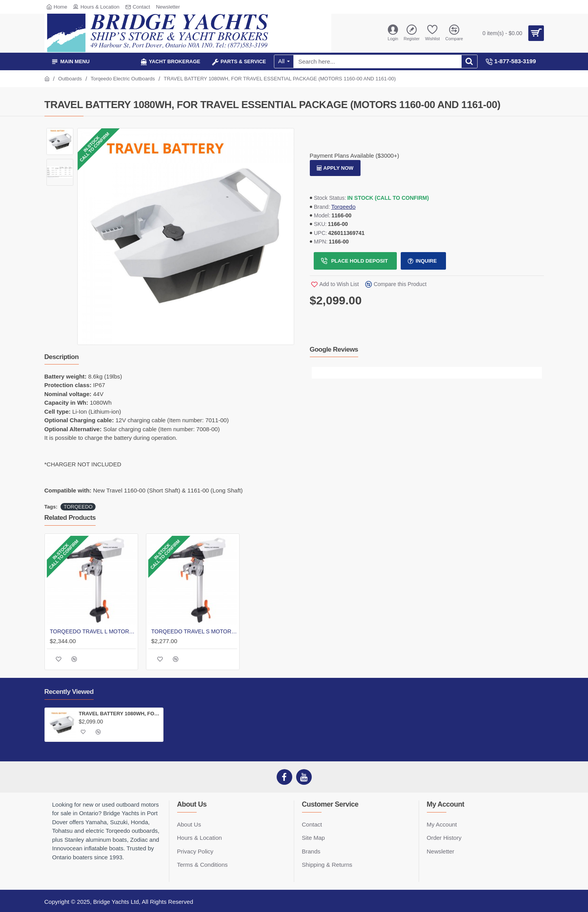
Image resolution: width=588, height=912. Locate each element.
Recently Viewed (69, 692)
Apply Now (338, 168)
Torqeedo (344, 207)
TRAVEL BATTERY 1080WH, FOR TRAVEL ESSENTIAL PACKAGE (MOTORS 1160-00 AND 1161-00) (120, 714)
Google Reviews (334, 349)
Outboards (70, 79)
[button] (318, 373)
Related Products (70, 518)
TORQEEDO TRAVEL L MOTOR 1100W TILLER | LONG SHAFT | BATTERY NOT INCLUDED (93, 631)
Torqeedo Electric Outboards (123, 79)
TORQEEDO (78, 507)
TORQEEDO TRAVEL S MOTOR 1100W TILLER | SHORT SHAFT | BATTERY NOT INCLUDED (194, 631)
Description (62, 357)
